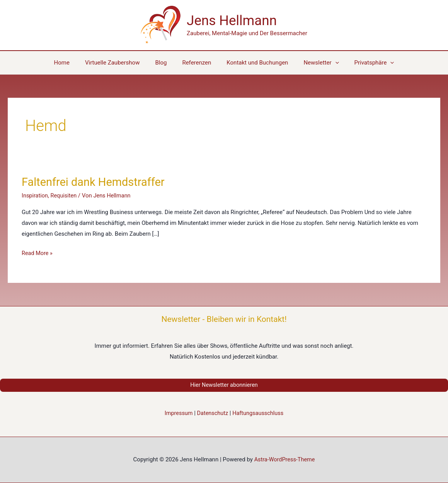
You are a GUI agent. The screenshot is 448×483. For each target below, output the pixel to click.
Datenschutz (212, 413)
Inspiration (35, 196)
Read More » (38, 253)
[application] (328, 63)
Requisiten (65, 196)
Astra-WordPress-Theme (285, 460)
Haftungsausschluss (259, 413)
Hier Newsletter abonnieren (224, 385)
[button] (363, 63)
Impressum (177, 413)
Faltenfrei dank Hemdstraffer (96, 182)
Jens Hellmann (232, 21)
